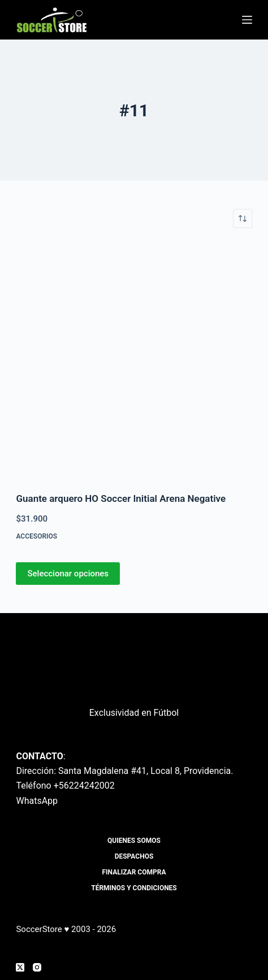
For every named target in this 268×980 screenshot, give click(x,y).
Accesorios (36, 536)
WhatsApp (37, 801)
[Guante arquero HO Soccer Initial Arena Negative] (134, 360)
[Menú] (247, 20)
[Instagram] (37, 967)
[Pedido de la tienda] (243, 218)
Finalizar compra (134, 872)
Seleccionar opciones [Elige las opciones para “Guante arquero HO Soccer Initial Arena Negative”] (68, 574)
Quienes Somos (134, 841)
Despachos (134, 856)
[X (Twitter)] (20, 967)
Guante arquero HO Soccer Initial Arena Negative (121, 498)
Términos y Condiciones (134, 888)
